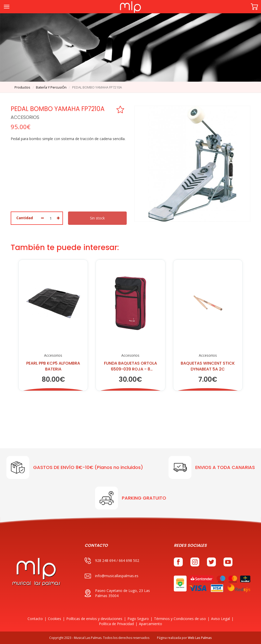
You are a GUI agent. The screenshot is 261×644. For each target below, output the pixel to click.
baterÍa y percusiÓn (51, 87)
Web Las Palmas (200, 638)
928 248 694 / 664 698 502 (112, 561)
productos (22, 87)
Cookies (55, 619)
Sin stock (97, 218)
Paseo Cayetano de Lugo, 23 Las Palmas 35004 (117, 593)
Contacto (35, 619)
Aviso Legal (220, 619)
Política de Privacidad (116, 624)
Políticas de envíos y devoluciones (94, 619)
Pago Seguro (138, 619)
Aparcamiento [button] (151, 624)
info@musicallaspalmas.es (112, 576)
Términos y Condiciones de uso (180, 619)
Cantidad (25, 218)
